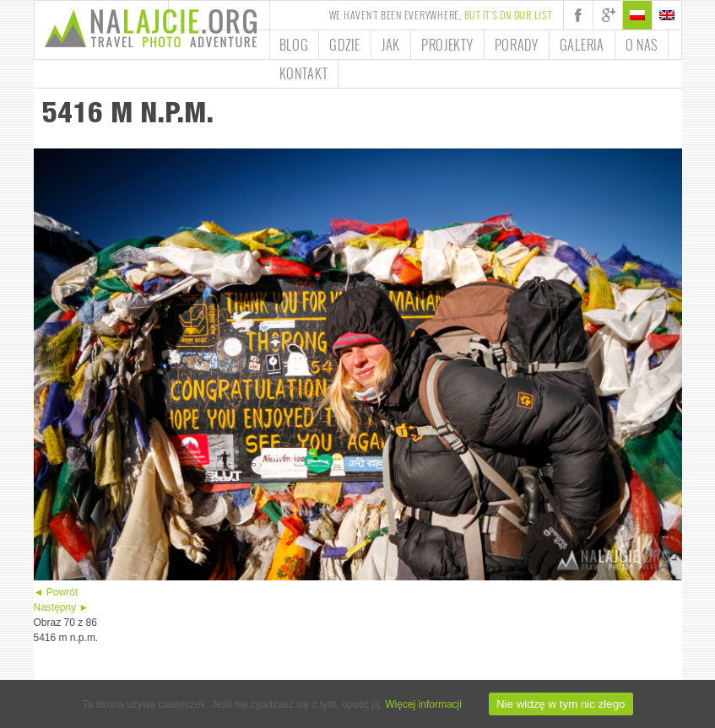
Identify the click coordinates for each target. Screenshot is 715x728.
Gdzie (345, 45)
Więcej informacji (423, 704)
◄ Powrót (56, 592)
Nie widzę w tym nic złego (561, 704)
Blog (294, 45)
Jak (391, 45)
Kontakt (304, 73)
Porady (517, 45)
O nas (642, 45)
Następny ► (62, 607)
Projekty (447, 45)
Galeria (582, 45)
